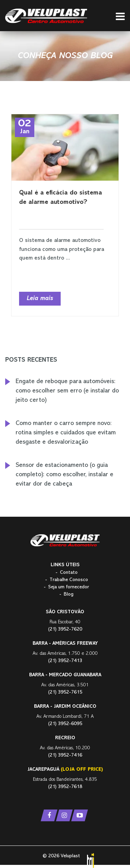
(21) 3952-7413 (65, 661)
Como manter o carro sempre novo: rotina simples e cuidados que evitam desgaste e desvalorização (66, 433)
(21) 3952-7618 (65, 787)
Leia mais (40, 299)
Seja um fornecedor (69, 587)
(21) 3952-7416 (65, 755)
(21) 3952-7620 (65, 629)
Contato (69, 573)
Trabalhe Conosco (69, 580)
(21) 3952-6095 (65, 724)
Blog (69, 594)
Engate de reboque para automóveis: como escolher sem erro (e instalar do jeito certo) (67, 391)
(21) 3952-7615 (65, 692)
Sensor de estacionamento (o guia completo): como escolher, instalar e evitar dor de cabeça (64, 475)
